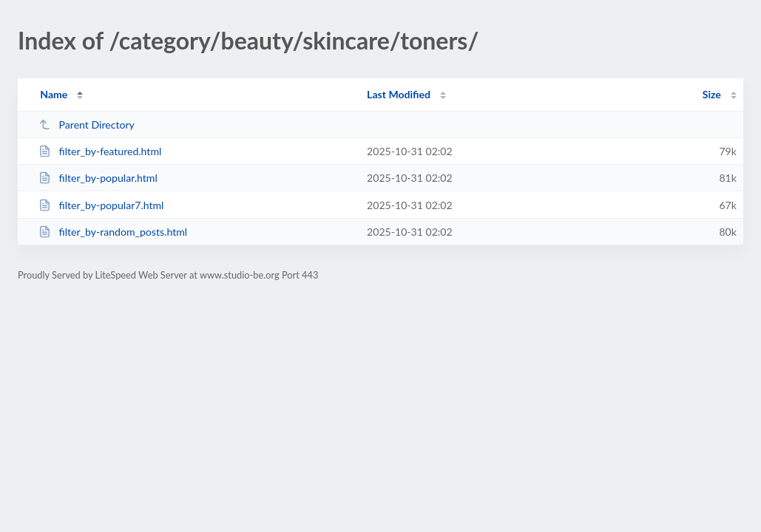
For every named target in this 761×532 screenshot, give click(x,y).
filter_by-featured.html (100, 151)
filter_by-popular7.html (101, 205)
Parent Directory (87, 125)
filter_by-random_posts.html (113, 232)
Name (54, 94)
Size (712, 94)
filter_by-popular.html (98, 178)
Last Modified (399, 94)
